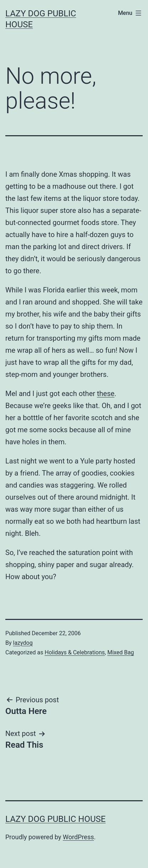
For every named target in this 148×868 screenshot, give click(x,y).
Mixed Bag (121, 652)
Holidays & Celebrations (75, 652)
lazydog (23, 643)
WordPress (78, 837)
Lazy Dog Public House (55, 819)
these (105, 394)
